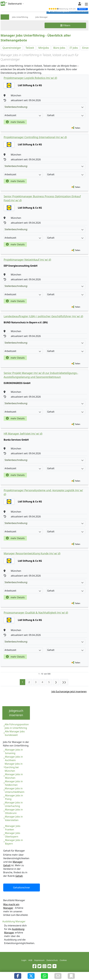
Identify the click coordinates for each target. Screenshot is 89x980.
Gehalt (19, 876)
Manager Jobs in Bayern (14, 842)
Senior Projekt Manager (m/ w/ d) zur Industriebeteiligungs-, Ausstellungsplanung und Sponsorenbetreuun (41, 375)
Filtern (65, 25)
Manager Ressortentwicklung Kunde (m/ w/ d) (32, 553)
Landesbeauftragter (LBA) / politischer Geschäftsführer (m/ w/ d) (43, 316)
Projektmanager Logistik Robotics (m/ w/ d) (30, 78)
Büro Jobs (59, 48)
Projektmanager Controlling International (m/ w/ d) (35, 137)
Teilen (78, 128)
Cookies (63, 960)
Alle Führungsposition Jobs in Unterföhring (17, 726)
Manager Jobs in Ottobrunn (14, 811)
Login (24, 960)
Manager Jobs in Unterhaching (14, 804)
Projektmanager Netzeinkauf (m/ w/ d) (27, 260)
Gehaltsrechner (22, 888)
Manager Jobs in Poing (14, 797)
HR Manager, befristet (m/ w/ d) (23, 434)
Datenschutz (52, 960)
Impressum (39, 960)
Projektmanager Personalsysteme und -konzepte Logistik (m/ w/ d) (43, 492)
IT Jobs (74, 48)
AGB (30, 960)
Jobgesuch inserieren (16, 713)
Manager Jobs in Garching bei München (14, 767)
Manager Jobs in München (14, 776)
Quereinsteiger (12, 48)
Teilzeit (30, 48)
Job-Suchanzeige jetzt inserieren (69, 692)
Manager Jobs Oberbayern (13, 835)
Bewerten (83, 9)
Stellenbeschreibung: (44, 107)
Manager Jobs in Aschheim (14, 758)
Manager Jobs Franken (13, 828)
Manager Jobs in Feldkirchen (14, 783)
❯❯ (64, 682)
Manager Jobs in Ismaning (14, 751)
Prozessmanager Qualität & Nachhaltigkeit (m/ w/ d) (36, 613)
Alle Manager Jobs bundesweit (15, 733)
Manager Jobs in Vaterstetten (14, 818)
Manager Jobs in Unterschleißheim (15, 790)
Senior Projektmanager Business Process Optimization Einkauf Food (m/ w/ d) (42, 198)
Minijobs (44, 48)
